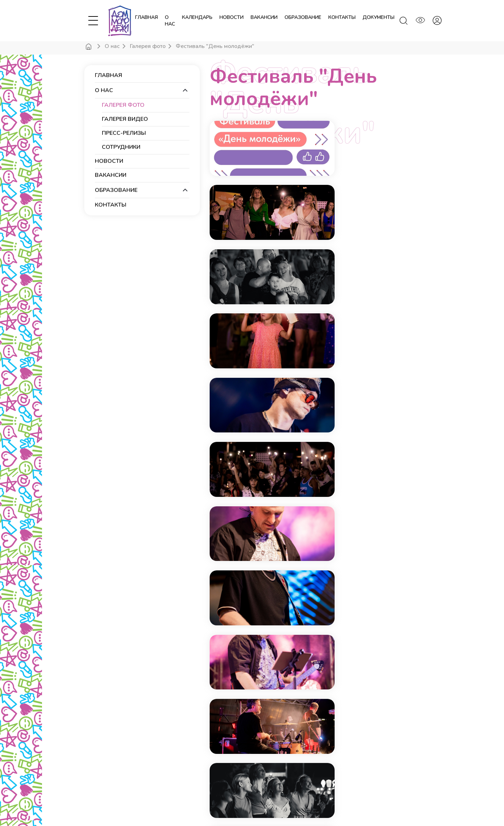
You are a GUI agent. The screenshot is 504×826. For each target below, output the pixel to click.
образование (303, 17)
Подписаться (376, 706)
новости (232, 17)
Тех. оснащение (188, 745)
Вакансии (182, 784)
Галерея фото (148, 46)
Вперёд (335, 628)
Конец (366, 628)
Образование (187, 775)
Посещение (184, 765)
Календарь (96, 765)
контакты (342, 17)
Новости (93, 775)
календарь (197, 17)
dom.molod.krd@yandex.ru (286, 740)
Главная (146, 17)
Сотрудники (121, 147)
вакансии (264, 17)
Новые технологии (370, 805)
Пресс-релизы (124, 133)
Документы (184, 755)
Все (393, 628)
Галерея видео (125, 119)
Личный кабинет (102, 784)
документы (379, 17)
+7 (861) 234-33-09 (278, 729)
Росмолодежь (299, 805)
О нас (170, 21)
